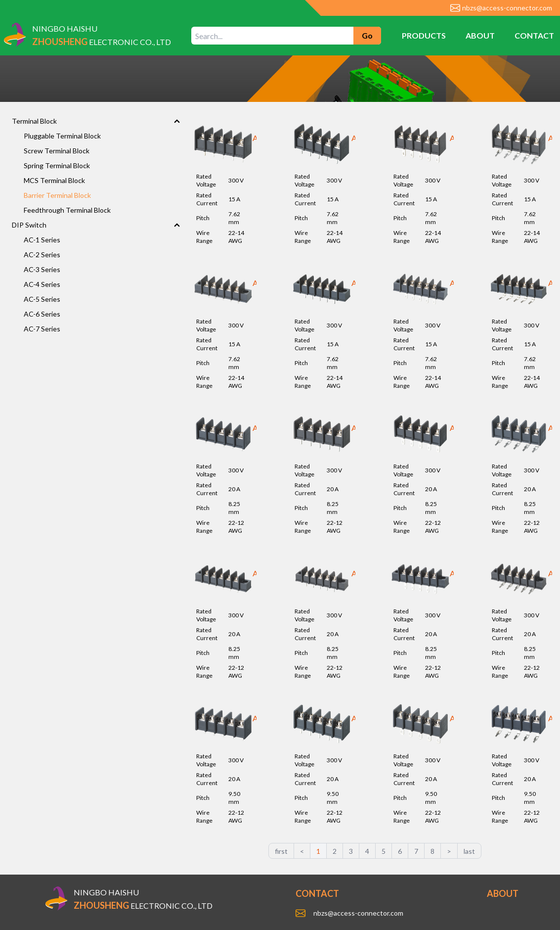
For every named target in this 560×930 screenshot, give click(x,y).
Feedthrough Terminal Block (67, 210)
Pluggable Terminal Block (62, 136)
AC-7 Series (42, 329)
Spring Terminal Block (57, 165)
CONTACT (534, 35)
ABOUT (480, 35)
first (281, 851)
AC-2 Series (42, 255)
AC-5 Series (42, 299)
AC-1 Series (42, 240)
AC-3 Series (42, 269)
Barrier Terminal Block (57, 195)
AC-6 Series (42, 314)
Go (367, 35)
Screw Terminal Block (57, 151)
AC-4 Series (42, 284)
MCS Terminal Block (54, 180)
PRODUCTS (424, 35)
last (469, 851)
